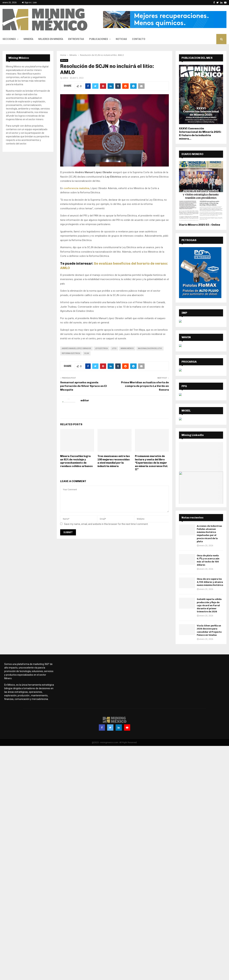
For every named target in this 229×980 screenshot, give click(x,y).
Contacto (139, 39)
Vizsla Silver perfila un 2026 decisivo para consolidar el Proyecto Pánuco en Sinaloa (209, 630)
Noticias (121, 39)
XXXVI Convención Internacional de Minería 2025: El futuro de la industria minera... (200, 134)
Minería (28, 39)
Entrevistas (76, 39)
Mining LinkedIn (193, 435)
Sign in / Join (29, 3)
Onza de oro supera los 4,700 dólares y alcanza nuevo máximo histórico (210, 582)
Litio (114, 348)
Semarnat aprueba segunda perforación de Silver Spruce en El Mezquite (83, 386)
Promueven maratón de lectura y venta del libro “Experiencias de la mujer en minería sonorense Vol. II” (151, 463)
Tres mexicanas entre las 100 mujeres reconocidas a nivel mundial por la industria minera (114, 461)
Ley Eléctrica (102, 348)
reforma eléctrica (71, 353)
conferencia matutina (76, 188)
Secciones (9, 39)
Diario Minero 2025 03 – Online (200, 225)
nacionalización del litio (150, 348)
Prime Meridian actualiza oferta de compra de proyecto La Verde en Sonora (145, 386)
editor (66, 78)
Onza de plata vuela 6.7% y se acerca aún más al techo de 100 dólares (208, 560)
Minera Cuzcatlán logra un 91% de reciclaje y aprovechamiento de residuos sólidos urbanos (76, 461)
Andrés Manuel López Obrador (76, 348)
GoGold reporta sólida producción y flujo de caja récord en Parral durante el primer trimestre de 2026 (209, 605)
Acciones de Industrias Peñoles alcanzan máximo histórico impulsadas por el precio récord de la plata (209, 534)
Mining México (127, 348)
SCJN (87, 353)
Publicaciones (99, 39)
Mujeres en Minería (51, 39)
